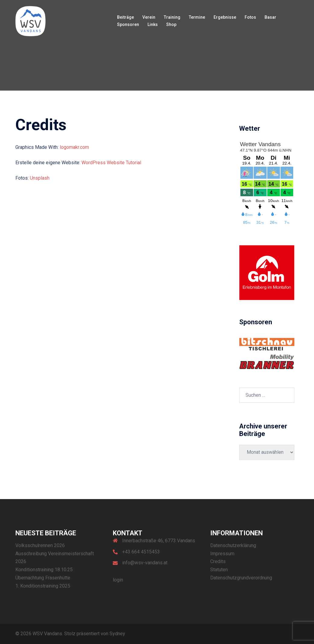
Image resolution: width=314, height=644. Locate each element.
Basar (270, 17)
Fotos (250, 17)
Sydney (117, 634)
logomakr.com (74, 147)
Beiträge (125, 17)
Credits (218, 561)
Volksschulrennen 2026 (40, 545)
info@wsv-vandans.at (145, 563)
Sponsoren (128, 24)
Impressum (222, 554)
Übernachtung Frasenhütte (43, 578)
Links (153, 24)
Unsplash (40, 178)
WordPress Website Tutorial (111, 163)
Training (172, 17)
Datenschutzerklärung (233, 545)
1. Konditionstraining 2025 (43, 586)
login (118, 580)
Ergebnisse (225, 17)
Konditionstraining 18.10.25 (44, 570)
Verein (149, 17)
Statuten (219, 570)
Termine (197, 17)
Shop (171, 24)
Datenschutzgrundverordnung (241, 578)
